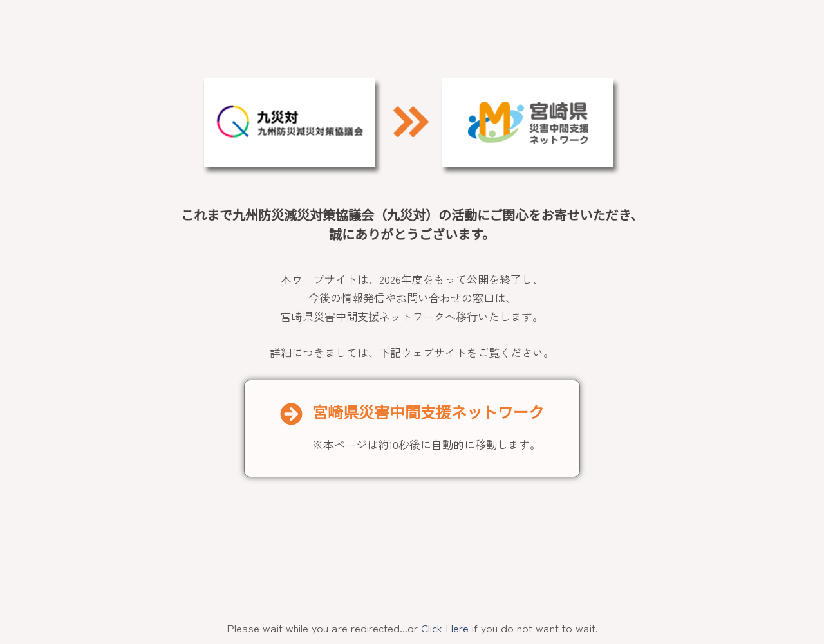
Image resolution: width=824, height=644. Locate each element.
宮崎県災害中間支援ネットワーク (428, 413)
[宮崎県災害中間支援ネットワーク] (291, 414)
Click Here (445, 628)
